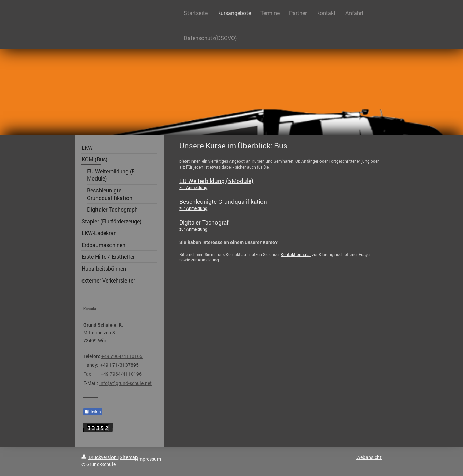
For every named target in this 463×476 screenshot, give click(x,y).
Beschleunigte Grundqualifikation (223, 201)
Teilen (93, 412)
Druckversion (100, 457)
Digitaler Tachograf (204, 222)
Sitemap (129, 457)
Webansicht (369, 457)
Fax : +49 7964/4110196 (113, 374)
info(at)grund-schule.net (125, 383)
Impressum (149, 459)
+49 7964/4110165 (122, 356)
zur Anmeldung (193, 187)
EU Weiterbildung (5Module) (216, 181)
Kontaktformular (296, 254)
